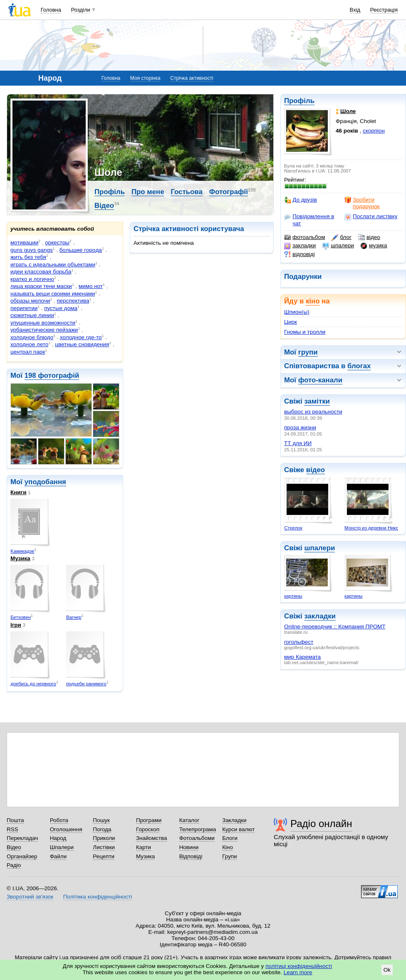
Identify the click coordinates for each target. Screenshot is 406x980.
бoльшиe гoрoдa (81, 250)
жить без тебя (28, 257)
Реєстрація (384, 10)
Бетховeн (21, 617)
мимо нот (91, 286)
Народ (58, 838)
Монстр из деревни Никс (371, 528)
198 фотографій (52, 376)
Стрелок (293, 528)
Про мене (148, 192)
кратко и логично (32, 279)
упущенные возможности (43, 323)
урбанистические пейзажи (44, 330)
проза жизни (300, 427)
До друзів (301, 200)
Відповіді (191, 856)
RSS (12, 829)
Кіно (228, 847)
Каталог (189, 820)
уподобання (45, 482)
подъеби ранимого (86, 684)
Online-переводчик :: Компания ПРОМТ (335, 627)
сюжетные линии (32, 315)
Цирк (291, 322)
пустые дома (61, 308)
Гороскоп (148, 829)
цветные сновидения (82, 344)
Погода (102, 829)
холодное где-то (81, 337)
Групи (229, 856)
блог (341, 237)
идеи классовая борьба (41, 272)
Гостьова (186, 192)
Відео (104, 206)
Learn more (298, 972)
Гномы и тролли (305, 332)
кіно (313, 301)
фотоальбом (304, 237)
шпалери (338, 246)
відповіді (300, 254)
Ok (387, 970)
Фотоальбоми (197, 838)
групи (308, 352)
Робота (59, 820)
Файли (58, 856)
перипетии (24, 308)
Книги (18, 492)
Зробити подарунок (362, 203)
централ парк (28, 352)
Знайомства (152, 838)
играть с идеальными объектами (53, 265)
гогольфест (299, 642)
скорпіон (374, 131)
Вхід (355, 10)
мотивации (24, 243)
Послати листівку (371, 217)
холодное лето (29, 344)
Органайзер (22, 856)
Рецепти (104, 856)
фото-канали (320, 380)
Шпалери (62, 847)
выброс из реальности (313, 412)
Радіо (14, 865)
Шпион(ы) (297, 312)
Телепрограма (198, 829)
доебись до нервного (33, 684)
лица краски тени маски (41, 286)
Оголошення (66, 829)
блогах (359, 366)
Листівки (104, 847)
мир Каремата (302, 657)
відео (369, 237)
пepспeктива (73, 301)
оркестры (57, 243)
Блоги (230, 838)
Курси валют (238, 829)
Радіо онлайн (321, 824)
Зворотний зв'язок (30, 897)
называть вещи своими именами (53, 294)
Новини (189, 847)
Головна (51, 10)
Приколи (104, 838)
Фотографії (229, 192)
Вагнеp (74, 617)
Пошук (101, 820)
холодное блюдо (32, 337)
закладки (300, 246)
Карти (144, 847)
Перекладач (22, 838)
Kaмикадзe (22, 551)
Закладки (234, 820)
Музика (20, 558)
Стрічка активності (192, 78)
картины (293, 596)
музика (374, 246)
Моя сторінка (145, 78)
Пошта (15, 820)
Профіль (299, 101)
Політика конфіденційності (98, 897)
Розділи (81, 10)
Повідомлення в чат (309, 220)
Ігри (16, 625)
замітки (317, 401)
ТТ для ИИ (298, 443)
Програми (149, 820)
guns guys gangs (32, 250)
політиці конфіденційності (299, 966)
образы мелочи (30, 301)
